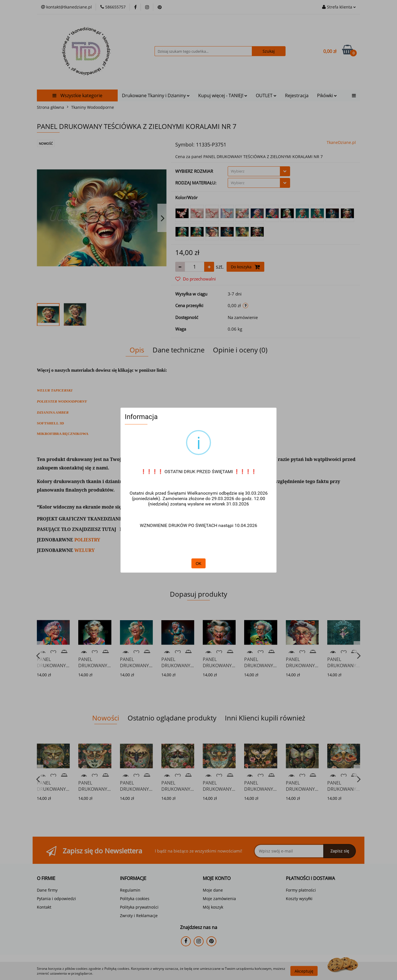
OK (198, 564)
